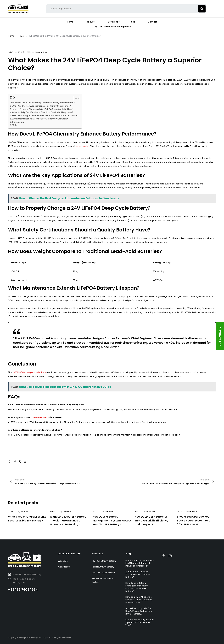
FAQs (15, 125)
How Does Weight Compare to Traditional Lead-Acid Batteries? (45, 115)
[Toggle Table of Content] (75, 98)
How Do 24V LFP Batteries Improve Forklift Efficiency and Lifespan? (151, 521)
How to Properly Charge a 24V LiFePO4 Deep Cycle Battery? (43, 109)
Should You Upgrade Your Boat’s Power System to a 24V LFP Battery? (194, 521)
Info (22, 36)
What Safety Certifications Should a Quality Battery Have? (43, 112)
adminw (43, 52)
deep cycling (82, 146)
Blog (128, 554)
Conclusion (18, 122)
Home (11, 36)
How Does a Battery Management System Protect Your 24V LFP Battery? (112, 521)
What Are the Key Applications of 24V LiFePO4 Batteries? (41, 106)
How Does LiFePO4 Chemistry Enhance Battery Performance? (43, 103)
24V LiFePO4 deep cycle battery (29, 372)
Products (97, 554)
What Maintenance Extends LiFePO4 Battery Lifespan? (40, 119)
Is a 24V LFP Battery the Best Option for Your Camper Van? (140, 622)
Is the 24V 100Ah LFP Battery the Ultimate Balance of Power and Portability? (68, 521)
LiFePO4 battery (40, 417)
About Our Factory (69, 554)
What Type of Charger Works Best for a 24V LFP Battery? (27, 519)
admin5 (25, 512)
